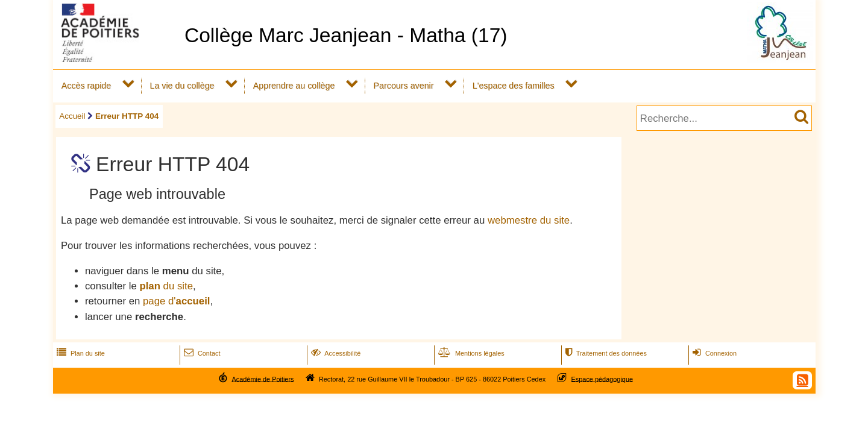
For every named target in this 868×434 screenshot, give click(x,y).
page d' (176, 301)
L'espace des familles (514, 86)
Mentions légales (470, 353)
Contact (201, 353)
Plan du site (80, 353)
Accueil (72, 116)
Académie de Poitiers (263, 379)
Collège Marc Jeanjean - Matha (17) (346, 35)
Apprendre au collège (294, 86)
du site (166, 286)
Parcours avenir (404, 86)
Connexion (713, 353)
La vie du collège (182, 86)
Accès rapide (86, 86)
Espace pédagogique (602, 379)
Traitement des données (605, 353)
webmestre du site (529, 220)
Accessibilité (335, 353)
